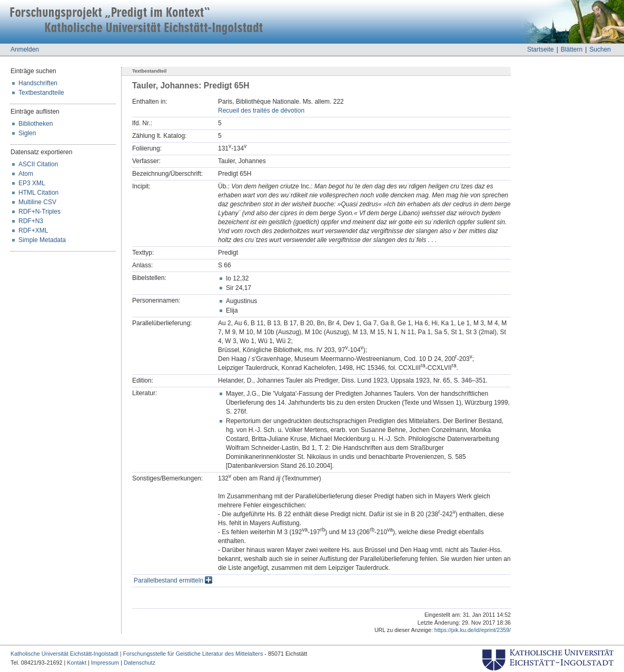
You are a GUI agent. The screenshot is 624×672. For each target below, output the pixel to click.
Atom (26, 174)
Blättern (572, 49)
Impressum (105, 663)
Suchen (600, 49)
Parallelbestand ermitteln (173, 580)
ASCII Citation (38, 164)
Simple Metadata (42, 240)
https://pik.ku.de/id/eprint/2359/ (473, 630)
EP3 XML (32, 183)
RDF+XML (33, 230)
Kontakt (77, 663)
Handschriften (38, 83)
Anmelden (25, 49)
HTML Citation (38, 193)
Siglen (27, 133)
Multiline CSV (37, 202)
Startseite (541, 49)
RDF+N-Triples (39, 212)
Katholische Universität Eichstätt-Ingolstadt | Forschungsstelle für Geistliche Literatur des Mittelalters (137, 654)
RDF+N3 (31, 221)
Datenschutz (140, 663)
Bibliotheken (36, 124)
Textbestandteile (41, 93)
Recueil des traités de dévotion (261, 111)
